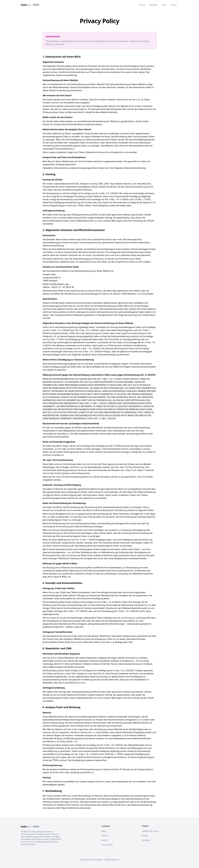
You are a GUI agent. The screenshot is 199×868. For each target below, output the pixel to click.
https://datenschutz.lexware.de (76, 808)
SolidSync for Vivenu (150, 831)
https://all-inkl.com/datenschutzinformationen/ (70, 190)
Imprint (105, 840)
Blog (164, 5)
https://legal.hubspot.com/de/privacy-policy (63, 667)
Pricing (142, 5)
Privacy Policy (107, 845)
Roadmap (153, 5)
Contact (173, 5)
